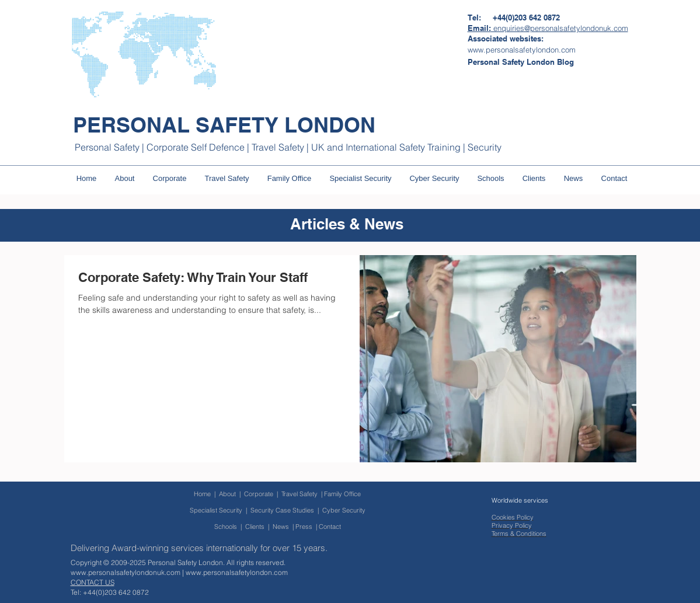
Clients (255, 527)
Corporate (260, 494)
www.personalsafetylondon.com (237, 572)
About (227, 494)
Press (304, 527)
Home (202, 494)
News (281, 527)
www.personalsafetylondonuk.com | (128, 572)
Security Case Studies (282, 510)
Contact (330, 527)
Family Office (342, 494)
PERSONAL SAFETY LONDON (224, 125)
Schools (226, 527)
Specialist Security (216, 510)
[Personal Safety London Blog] (521, 62)
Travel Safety (299, 494)
